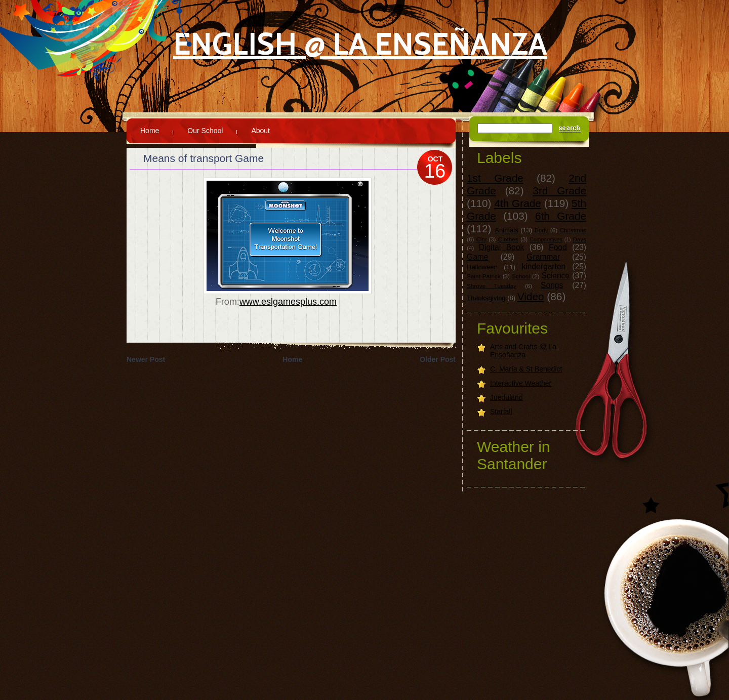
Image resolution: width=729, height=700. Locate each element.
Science (556, 276)
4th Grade (518, 203)
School (521, 276)
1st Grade (495, 178)
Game (477, 257)
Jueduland (507, 397)
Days (579, 239)
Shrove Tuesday (492, 286)
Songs (552, 285)
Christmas (573, 230)
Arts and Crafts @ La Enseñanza (523, 351)
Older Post (438, 359)
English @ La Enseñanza (360, 44)
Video (531, 296)
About (260, 131)
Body (541, 230)
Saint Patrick (484, 276)
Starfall (501, 411)
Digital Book (501, 247)
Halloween (482, 267)
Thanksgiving (486, 298)
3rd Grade (559, 191)
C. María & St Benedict (526, 369)
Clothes (508, 239)
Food (558, 247)
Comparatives (546, 240)
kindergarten (544, 266)
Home (150, 131)
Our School (205, 131)
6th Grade (561, 216)
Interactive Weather (521, 383)
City (481, 239)
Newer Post (146, 359)
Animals (506, 230)
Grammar (543, 257)
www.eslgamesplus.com (288, 302)
